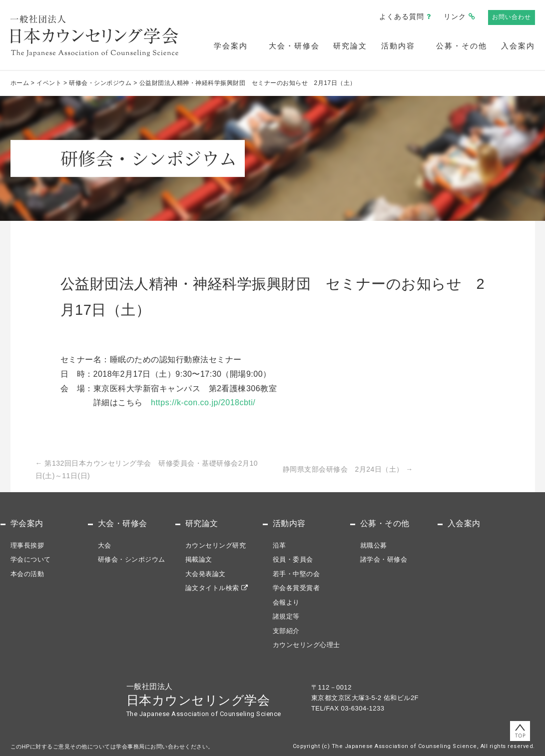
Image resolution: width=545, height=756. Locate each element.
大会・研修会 (294, 46)
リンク (455, 16)
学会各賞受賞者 (296, 588)
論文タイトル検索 (212, 588)
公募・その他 (462, 46)
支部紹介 (286, 631)
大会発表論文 (206, 574)
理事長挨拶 (27, 545)
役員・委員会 (293, 559)
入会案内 (518, 46)
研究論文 (350, 46)
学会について (31, 559)
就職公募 (374, 545)
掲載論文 (199, 559)
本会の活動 (27, 574)
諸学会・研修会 (384, 559)
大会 (105, 545)
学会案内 (231, 46)
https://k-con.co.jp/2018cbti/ (203, 402)
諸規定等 (286, 616)
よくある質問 (402, 16)
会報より (286, 602)
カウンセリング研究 (216, 545)
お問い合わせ (512, 17)
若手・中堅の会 (296, 574)
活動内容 (398, 46)
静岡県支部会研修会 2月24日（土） (348, 469)
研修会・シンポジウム (132, 559)
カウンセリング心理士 (306, 645)
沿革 (279, 545)
